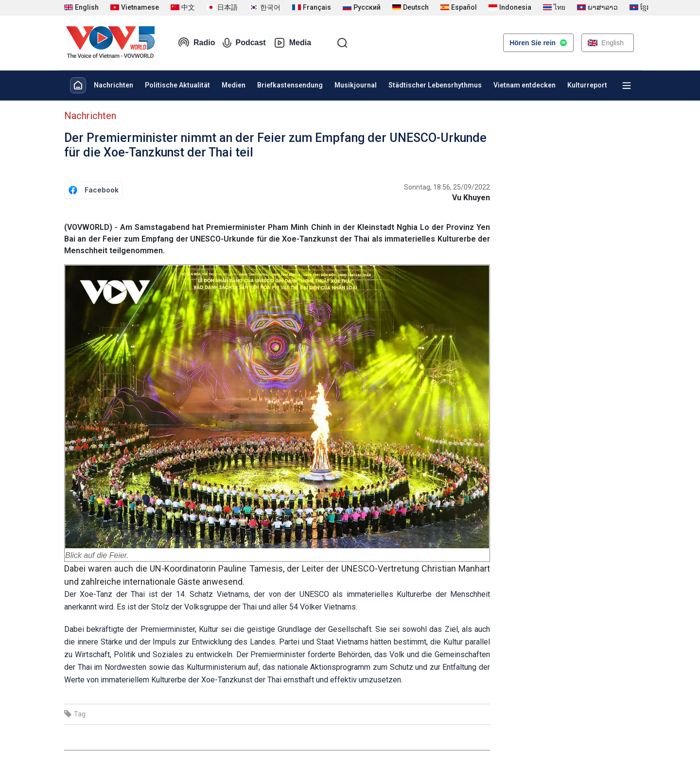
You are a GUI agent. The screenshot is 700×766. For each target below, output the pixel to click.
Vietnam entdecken (525, 85)
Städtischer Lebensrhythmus (435, 85)
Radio (196, 43)
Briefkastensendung (290, 85)
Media (292, 43)
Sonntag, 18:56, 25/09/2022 (447, 187)
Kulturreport (587, 85)
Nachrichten (114, 85)
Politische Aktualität (177, 85)
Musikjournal (356, 85)
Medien (234, 85)
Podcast (244, 43)
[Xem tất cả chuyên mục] (627, 86)
